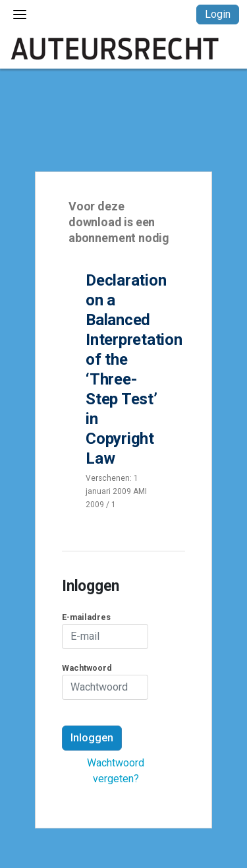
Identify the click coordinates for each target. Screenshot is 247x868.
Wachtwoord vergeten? (116, 771)
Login (218, 14)
